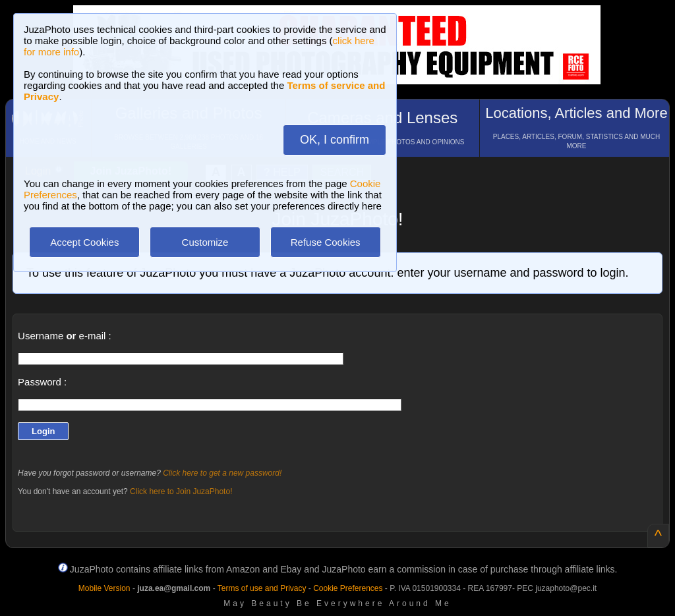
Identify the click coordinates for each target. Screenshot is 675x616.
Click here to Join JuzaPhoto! (181, 491)
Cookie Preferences (348, 588)
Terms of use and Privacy (262, 588)
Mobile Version (104, 588)
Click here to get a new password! (222, 473)
